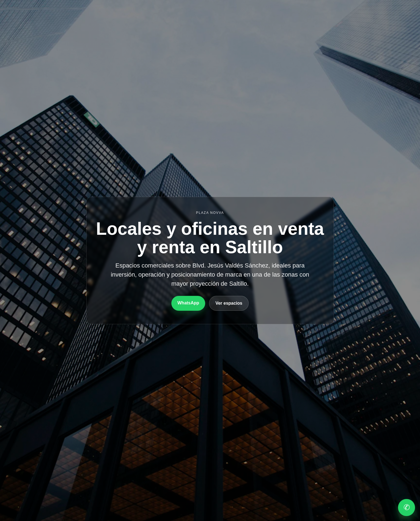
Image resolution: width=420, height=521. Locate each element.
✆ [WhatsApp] (407, 507)
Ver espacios (229, 303)
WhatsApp (188, 303)
